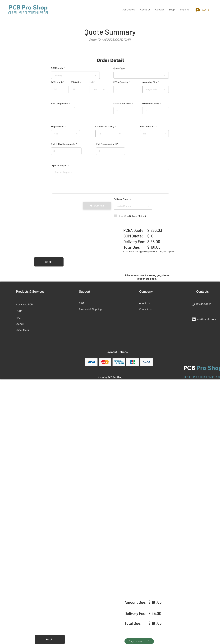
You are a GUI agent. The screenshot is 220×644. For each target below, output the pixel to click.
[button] (128, 10)
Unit (92, 82)
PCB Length (57, 82)
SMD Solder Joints (122, 104)
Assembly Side (150, 82)
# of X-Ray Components (63, 144)
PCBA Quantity (121, 82)
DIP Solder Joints (151, 104)
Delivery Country (122, 199)
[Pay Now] (139, 641)
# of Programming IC (106, 144)
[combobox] (75, 75)
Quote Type (119, 68)
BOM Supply (57, 68)
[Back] (49, 262)
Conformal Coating (105, 127)
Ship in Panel (58, 127)
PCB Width (76, 82)
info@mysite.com (206, 319)
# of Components (60, 104)
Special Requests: (61, 166)
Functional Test (148, 127)
